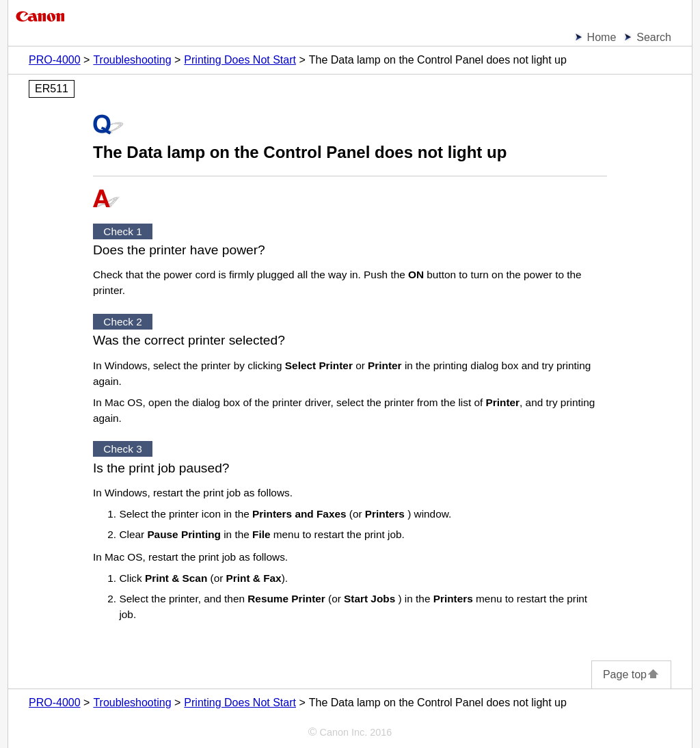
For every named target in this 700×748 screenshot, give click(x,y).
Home (602, 37)
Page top (631, 674)
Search (654, 37)
